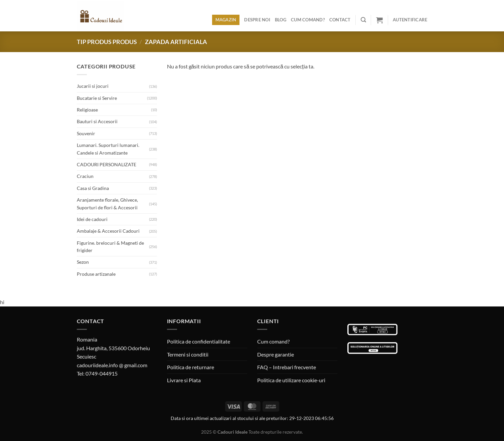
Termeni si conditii (188, 354)
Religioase (87, 110)
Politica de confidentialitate (199, 341)
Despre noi (257, 20)
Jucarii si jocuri (93, 86)
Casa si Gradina (93, 188)
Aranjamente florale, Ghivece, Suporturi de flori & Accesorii (107, 203)
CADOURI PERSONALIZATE (107, 164)
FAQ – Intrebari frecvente (287, 367)
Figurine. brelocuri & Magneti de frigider (110, 247)
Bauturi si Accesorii (97, 121)
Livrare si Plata (184, 380)
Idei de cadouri (92, 219)
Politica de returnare (191, 367)
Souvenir (86, 133)
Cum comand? (308, 20)
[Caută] (363, 20)
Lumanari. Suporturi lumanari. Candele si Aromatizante (108, 149)
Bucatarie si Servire (97, 98)
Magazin (226, 20)
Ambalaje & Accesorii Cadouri (108, 231)
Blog (281, 20)
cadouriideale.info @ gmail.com (112, 365)
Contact (340, 20)
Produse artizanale (96, 274)
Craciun (85, 176)
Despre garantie (276, 354)
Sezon (83, 262)
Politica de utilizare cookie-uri (291, 380)
